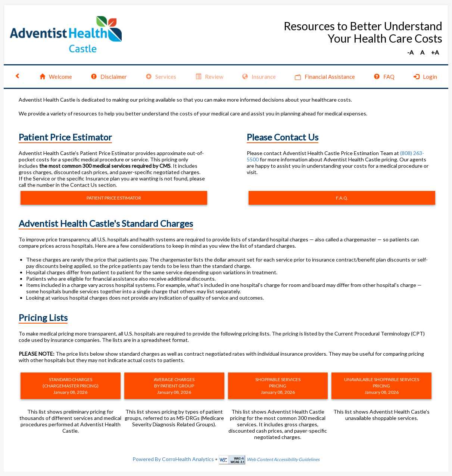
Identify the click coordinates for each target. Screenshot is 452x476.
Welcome (56, 77)
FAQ (384, 77)
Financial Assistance (325, 77)
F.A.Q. (342, 198)
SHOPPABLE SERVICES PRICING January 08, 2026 (278, 386)
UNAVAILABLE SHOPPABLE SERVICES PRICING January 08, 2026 (382, 386)
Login (425, 77)
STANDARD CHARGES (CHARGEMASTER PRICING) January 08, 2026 (71, 386)
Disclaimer (109, 77)
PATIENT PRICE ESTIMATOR (114, 198)
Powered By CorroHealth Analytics (173, 459)
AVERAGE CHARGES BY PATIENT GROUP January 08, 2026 (174, 386)
